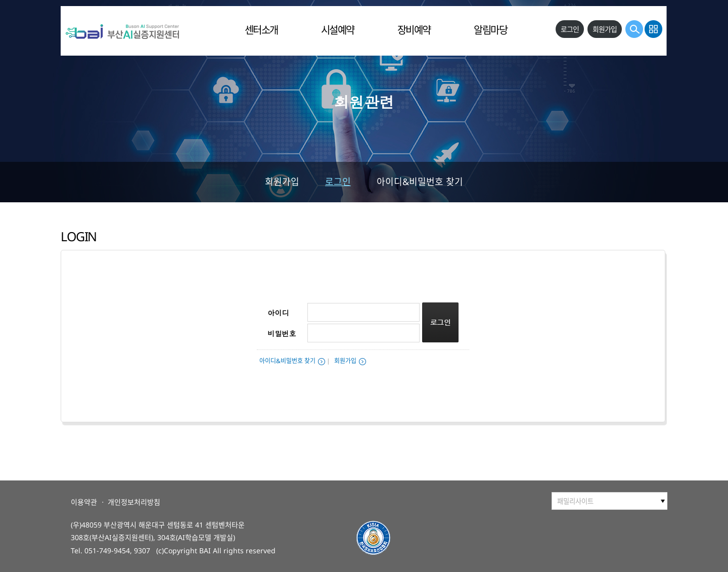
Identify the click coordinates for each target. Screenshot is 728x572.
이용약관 (84, 502)
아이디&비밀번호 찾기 (420, 182)
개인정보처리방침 (134, 502)
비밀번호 (282, 334)
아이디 (279, 313)
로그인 (338, 182)
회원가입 (282, 182)
